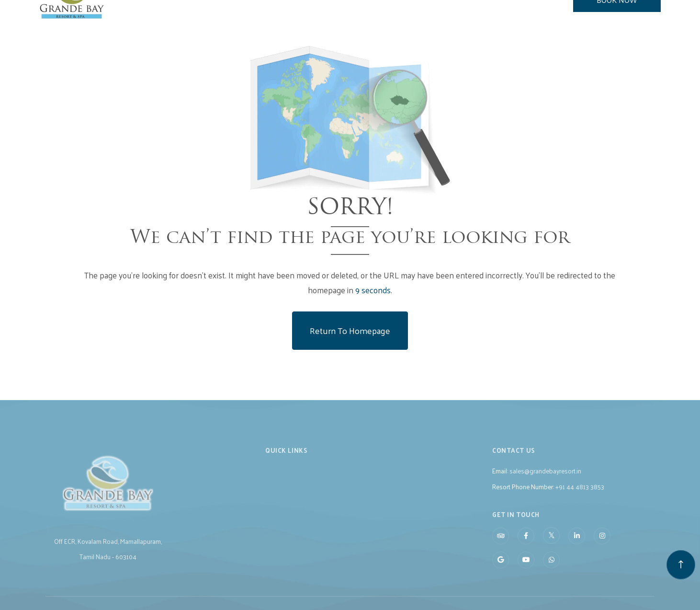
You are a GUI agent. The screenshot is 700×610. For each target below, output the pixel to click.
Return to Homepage (350, 330)
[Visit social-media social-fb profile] (526, 545)
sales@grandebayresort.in (545, 480)
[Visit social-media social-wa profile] (551, 569)
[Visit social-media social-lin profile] (577, 545)
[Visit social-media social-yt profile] (526, 569)
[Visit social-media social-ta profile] (501, 545)
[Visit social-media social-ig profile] (602, 545)
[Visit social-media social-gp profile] (501, 569)
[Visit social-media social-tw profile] (551, 545)
